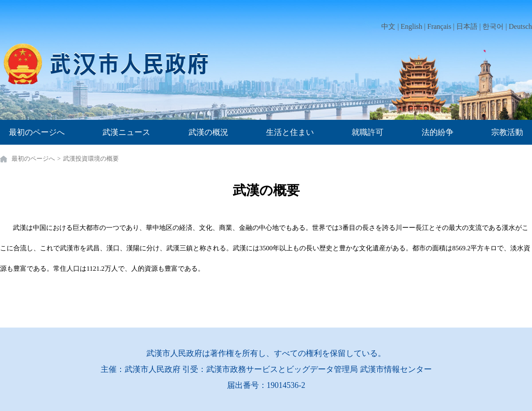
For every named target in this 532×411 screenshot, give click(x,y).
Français (439, 26)
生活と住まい (290, 132)
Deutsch (520, 26)
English (412, 26)
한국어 (493, 26)
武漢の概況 (208, 132)
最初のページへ (37, 132)
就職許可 (368, 132)
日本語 (467, 26)
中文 (388, 26)
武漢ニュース (126, 132)
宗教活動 (507, 132)
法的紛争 (438, 132)
